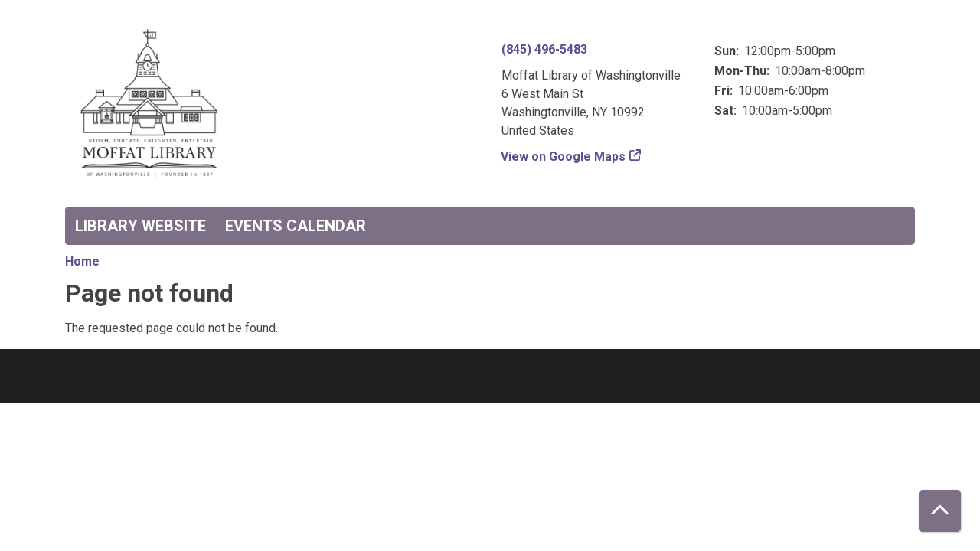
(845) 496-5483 (544, 49)
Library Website (140, 226)
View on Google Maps (563, 156)
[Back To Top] (940, 511)
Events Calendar (296, 226)
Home (82, 261)
